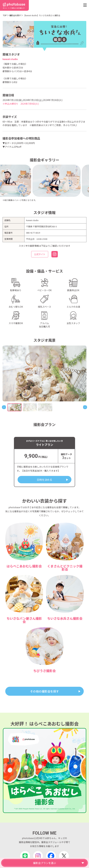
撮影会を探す (15, 15)
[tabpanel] (44, 373)
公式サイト (40, 254)
